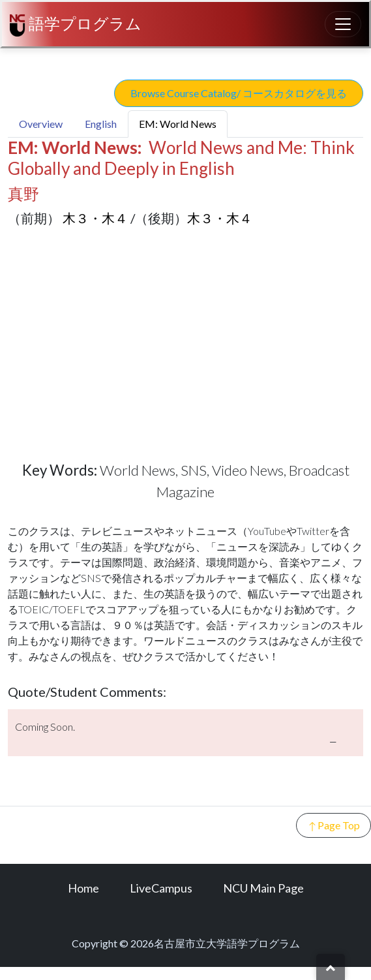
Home (83, 888)
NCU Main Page (263, 888)
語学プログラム (76, 25)
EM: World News (178, 124)
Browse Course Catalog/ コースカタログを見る (239, 93)
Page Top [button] (334, 825)
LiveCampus (161, 888)
